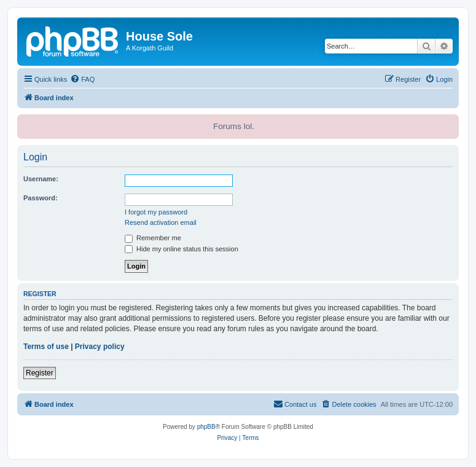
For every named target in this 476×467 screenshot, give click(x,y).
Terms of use (46, 347)
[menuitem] (82, 79)
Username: (41, 179)
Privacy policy (100, 347)
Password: (41, 198)
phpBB (206, 427)
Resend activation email (161, 222)
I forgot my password (156, 212)
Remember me (153, 238)
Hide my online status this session (181, 249)
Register (40, 373)
